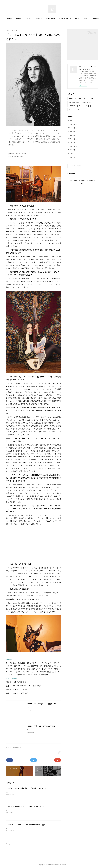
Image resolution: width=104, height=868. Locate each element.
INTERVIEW (59, 19)
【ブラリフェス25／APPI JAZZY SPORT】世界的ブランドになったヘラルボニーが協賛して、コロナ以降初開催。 (43, 807)
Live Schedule (12, 678)
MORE (85, 19)
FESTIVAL (46, 19)
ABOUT (27, 19)
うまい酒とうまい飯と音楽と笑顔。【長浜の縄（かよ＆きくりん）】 (28, 788)
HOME (17, 19)
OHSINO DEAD (75, 98)
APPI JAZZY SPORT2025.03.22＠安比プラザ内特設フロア (22, 810)
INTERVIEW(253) (17, 747)
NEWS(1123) (9, 747)
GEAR (87, 106)
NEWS (36, 19)
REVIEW (87, 102)
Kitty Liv (9, 659)
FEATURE (74, 110)
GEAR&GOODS (73, 19)
